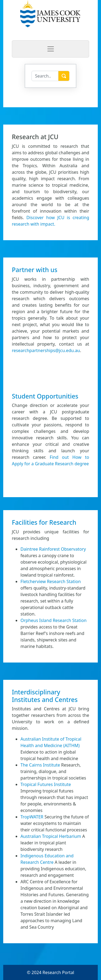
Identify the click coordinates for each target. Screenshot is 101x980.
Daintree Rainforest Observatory (53, 549)
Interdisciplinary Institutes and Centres (45, 696)
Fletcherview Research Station (51, 581)
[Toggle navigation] (50, 49)
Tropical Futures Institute (46, 784)
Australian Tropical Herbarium (51, 836)
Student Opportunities (45, 396)
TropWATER (32, 817)
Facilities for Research (44, 522)
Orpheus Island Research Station (53, 620)
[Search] (45, 76)
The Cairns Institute (40, 765)
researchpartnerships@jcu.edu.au (46, 350)
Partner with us (35, 270)
